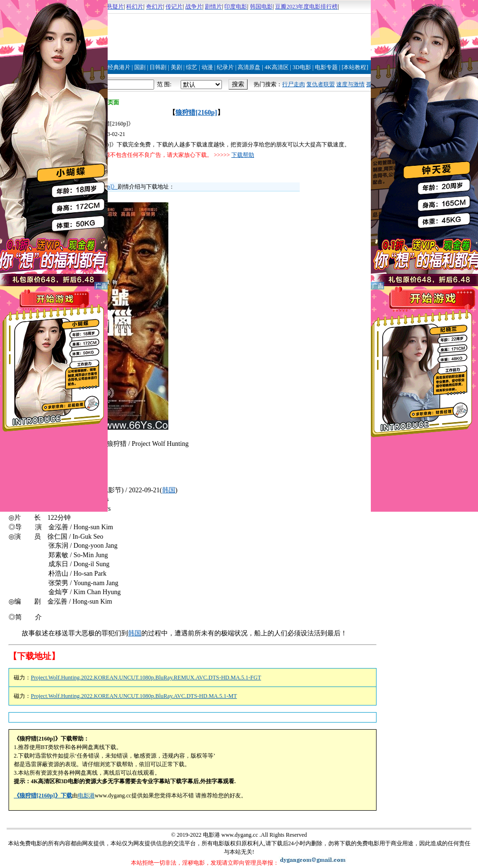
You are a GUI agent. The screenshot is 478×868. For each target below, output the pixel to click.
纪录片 (225, 67)
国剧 (140, 67)
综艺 (192, 67)
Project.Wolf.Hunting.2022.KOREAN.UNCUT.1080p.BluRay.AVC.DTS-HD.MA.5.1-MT (134, 696)
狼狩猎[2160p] (196, 113)
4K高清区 (277, 67)
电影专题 (326, 67)
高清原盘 (249, 67)
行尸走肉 (294, 84)
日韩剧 (158, 67)
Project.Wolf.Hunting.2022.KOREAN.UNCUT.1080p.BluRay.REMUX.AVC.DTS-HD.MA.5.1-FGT (146, 678)
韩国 (169, 490)
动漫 (207, 67)
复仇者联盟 (321, 84)
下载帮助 (243, 155)
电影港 (86, 796)
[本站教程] (355, 67)
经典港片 (119, 67)
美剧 (176, 67)
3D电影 (302, 67)
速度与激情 (350, 84)
